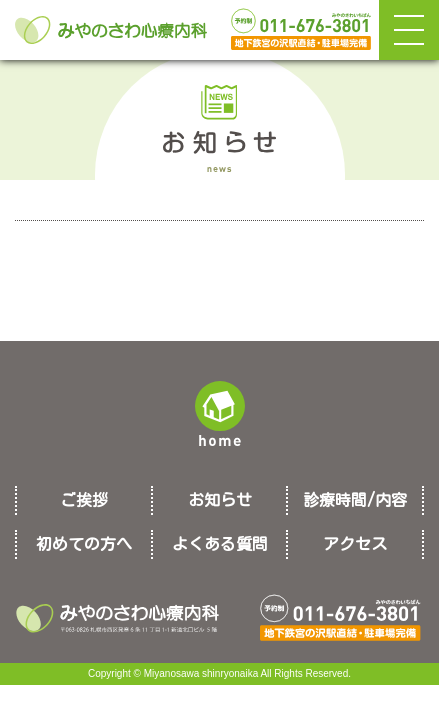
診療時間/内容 (355, 500)
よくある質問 (220, 544)
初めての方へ (84, 544)
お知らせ (220, 500)
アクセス (355, 544)
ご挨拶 (84, 500)
